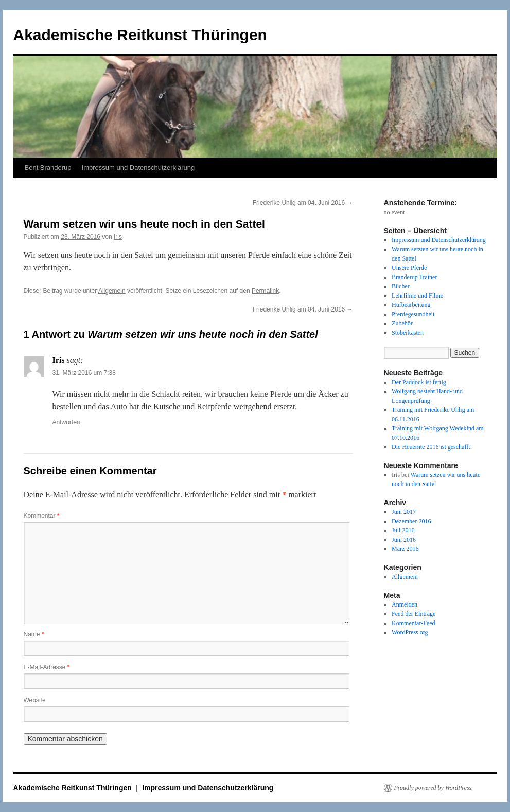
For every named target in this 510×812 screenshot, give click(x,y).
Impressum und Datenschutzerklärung (138, 168)
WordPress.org (410, 632)
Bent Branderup (48, 168)
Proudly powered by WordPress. (434, 788)
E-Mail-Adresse (47, 667)
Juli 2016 (403, 530)
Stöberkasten (408, 333)
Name (34, 634)
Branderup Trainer (414, 277)
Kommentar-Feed (413, 623)
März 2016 (405, 549)
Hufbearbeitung (411, 305)
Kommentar (42, 516)
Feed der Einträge (414, 614)
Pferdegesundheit (413, 314)
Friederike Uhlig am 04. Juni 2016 (303, 203)
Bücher (401, 286)
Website (35, 700)
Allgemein (112, 291)
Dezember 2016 (411, 521)
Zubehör (402, 323)
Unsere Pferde (409, 268)
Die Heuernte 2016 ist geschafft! (432, 447)
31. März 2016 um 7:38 (84, 373)
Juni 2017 (404, 512)
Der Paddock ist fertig (419, 382)
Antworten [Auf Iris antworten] (66, 422)
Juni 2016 (404, 540)
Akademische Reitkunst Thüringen (140, 35)
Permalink (265, 291)
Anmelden (405, 604)
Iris (118, 237)
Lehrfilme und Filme (417, 296)
